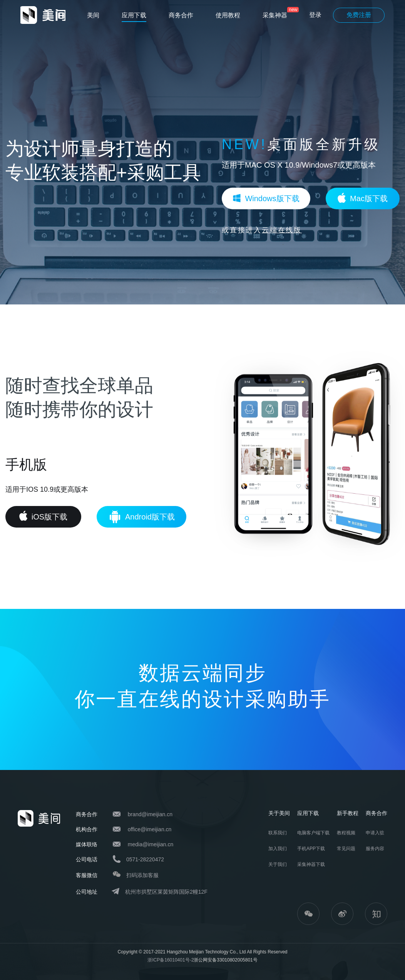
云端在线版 (282, 230)
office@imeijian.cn (150, 829)
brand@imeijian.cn (150, 814)
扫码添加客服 (142, 875)
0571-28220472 (145, 859)
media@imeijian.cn (151, 844)
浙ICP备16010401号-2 (171, 960)
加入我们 (278, 849)
